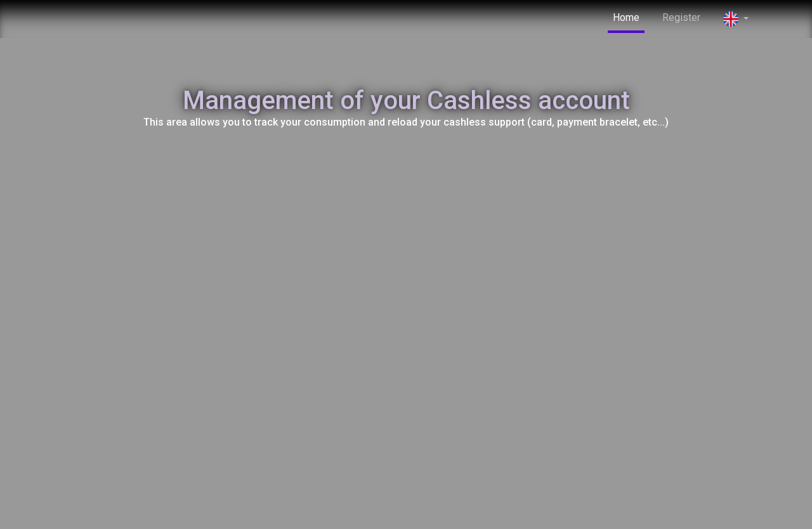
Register (681, 17)
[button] (736, 19)
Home (626, 17)
